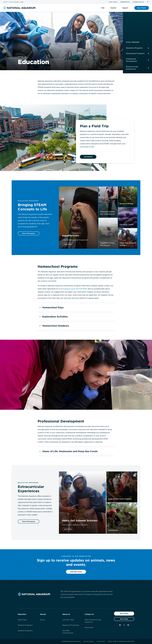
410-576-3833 (81, 289)
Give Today (124, 619)
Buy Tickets (124, 614)
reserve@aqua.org (66, 289)
